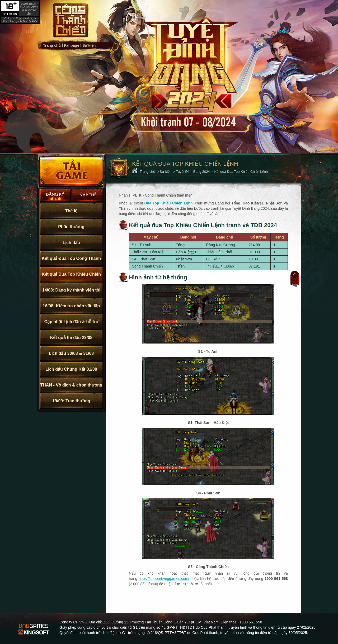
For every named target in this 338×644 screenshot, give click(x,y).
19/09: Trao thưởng (71, 401)
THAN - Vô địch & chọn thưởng (71, 385)
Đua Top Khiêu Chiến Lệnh (168, 203)
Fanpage (72, 45)
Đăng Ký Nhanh (55, 195)
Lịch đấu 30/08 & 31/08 (71, 353)
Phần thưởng (71, 227)
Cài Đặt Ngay (71, 171)
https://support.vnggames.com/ (164, 579)
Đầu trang (295, 279)
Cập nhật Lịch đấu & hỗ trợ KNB (71, 325)
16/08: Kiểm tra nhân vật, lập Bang (71, 309)
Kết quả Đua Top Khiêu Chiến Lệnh (71, 277)
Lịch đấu (71, 243)
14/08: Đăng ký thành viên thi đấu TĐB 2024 (71, 293)
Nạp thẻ (87, 195)
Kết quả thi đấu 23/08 (71, 338)
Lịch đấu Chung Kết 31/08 (71, 369)
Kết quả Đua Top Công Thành (71, 258)
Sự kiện (89, 45)
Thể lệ (71, 211)
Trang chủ (71, 20)
